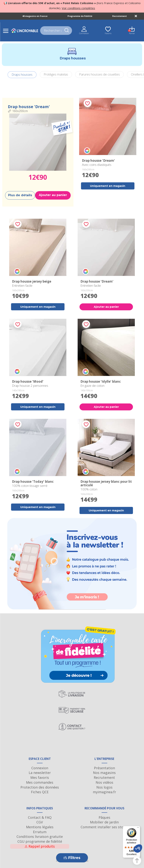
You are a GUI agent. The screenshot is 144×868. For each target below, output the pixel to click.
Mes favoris (40, 777)
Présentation (104, 768)
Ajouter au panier (53, 195)
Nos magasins (104, 773)
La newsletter (40, 773)
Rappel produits (40, 846)
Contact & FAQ (40, 817)
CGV (40, 822)
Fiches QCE (40, 792)
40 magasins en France (35, 16)
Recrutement (120, 16)
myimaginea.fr (104, 792)
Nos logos (104, 787)
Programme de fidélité (80, 16)
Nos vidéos (104, 782)
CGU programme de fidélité (40, 841)
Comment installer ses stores (104, 827)
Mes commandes (40, 782)
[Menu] (138, 828)
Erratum (40, 832)
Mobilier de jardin (104, 822)
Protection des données (40, 787)
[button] (138, 849)
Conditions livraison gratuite (40, 837)
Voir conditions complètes (78, 8)
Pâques (104, 817)
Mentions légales (40, 827)
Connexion (40, 768)
